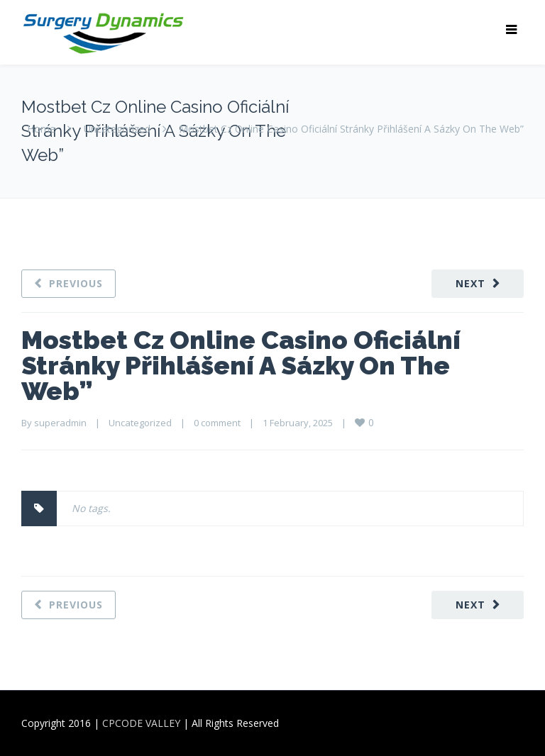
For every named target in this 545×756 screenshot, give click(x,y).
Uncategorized (117, 129)
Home (41, 129)
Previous (76, 283)
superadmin (60, 423)
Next (470, 283)
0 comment (217, 423)
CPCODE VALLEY (141, 723)
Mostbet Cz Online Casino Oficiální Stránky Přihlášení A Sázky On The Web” (241, 365)
